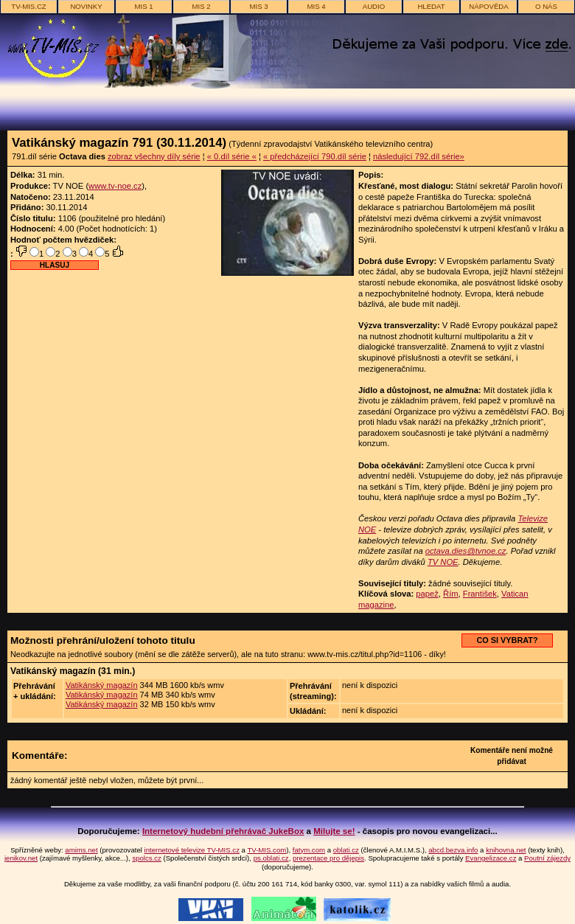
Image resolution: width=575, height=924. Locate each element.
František (480, 594)
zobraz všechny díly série (154, 156)
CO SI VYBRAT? (507, 640)
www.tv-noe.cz (115, 186)
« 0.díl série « (232, 156)
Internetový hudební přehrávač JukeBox (223, 831)
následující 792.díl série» (419, 156)
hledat (431, 6)
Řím (451, 594)
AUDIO (374, 6)
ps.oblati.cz (271, 858)
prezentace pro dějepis (328, 858)
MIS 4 (316, 6)
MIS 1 (143, 6)
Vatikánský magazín (102, 685)
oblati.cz (346, 850)
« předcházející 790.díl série (315, 156)
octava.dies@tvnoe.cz (466, 551)
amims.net (81, 850)
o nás (546, 6)
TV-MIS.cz (28, 6)
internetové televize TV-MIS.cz (192, 850)
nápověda (488, 6)
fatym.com (309, 850)
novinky (86, 6)
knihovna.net (506, 850)
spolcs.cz (146, 858)
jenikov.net (21, 858)
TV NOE (443, 562)
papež (427, 594)
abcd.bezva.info (453, 850)
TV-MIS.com (266, 850)
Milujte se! (334, 831)
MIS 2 (201, 6)
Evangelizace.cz (491, 858)
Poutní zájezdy (547, 858)
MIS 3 (258, 6)
